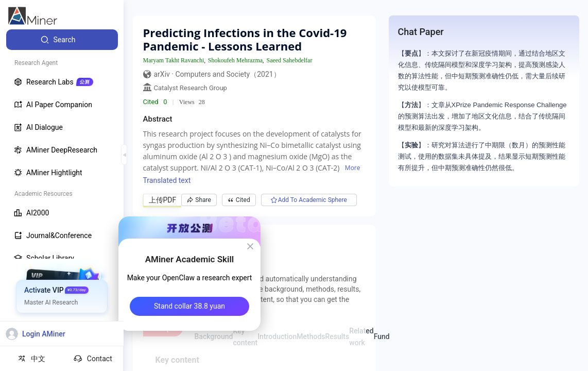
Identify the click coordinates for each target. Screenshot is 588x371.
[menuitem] (62, 40)
